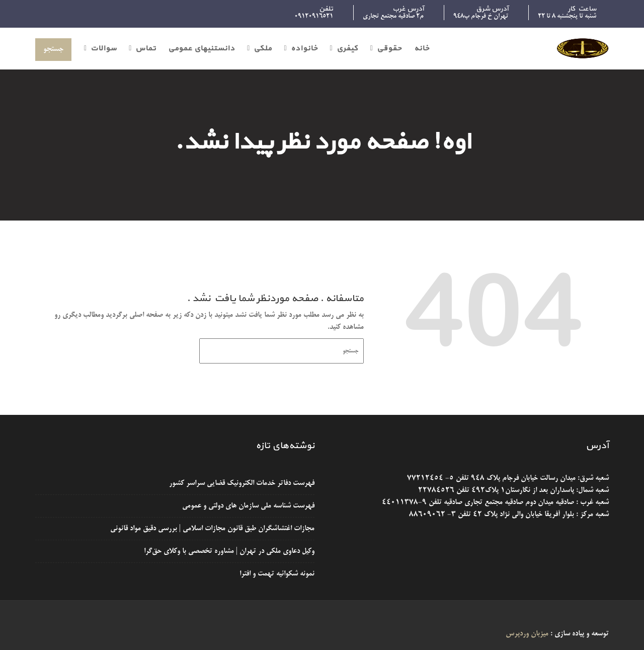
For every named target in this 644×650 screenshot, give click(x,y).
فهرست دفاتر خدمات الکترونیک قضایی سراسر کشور (241, 484)
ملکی (263, 49)
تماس (146, 49)
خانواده (304, 49)
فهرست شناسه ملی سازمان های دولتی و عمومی (248, 506)
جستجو (53, 49)
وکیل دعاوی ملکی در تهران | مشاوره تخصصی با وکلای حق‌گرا (228, 551)
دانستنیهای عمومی (202, 49)
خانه (422, 49)
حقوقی (389, 49)
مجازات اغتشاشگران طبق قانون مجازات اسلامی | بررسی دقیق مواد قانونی (212, 529)
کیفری (347, 49)
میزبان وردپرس (527, 634)
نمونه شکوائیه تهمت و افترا (276, 573)
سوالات (104, 49)
